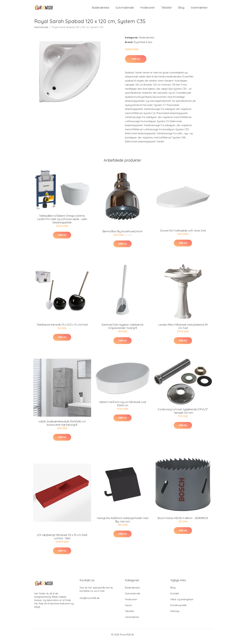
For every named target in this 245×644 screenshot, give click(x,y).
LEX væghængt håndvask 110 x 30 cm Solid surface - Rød (62, 541)
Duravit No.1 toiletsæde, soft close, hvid (183, 235)
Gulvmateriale (125, 9)
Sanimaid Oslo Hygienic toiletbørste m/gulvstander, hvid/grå (122, 330)
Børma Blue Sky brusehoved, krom (123, 235)
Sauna (128, 609)
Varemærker (199, 9)
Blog (181, 9)
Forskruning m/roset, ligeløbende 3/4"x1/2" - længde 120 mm (183, 415)
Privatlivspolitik (178, 609)
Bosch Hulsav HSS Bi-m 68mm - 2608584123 (183, 522)
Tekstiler (167, 9)
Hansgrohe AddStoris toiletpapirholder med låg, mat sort (123, 524)
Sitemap (175, 615)
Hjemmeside (41, 31)
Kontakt (175, 597)
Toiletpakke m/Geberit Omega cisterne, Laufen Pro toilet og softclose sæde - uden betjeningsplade (62, 223)
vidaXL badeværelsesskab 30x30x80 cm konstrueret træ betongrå (62, 427)
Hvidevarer (148, 9)
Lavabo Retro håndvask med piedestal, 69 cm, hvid (183, 330)
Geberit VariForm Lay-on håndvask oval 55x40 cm (123, 408)
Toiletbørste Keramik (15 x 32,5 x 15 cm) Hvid (62, 329)
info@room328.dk (90, 602)
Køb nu (136, 63)
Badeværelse (101, 9)
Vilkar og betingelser (182, 603)
